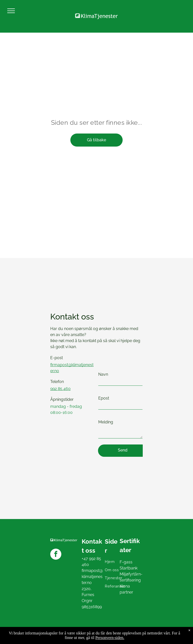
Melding (106, 422)
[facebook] (56, 555)
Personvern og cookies (21, 639)
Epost (104, 398)
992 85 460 (60, 389)
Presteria (185, 633)
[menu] (11, 11)
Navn (103, 374)
